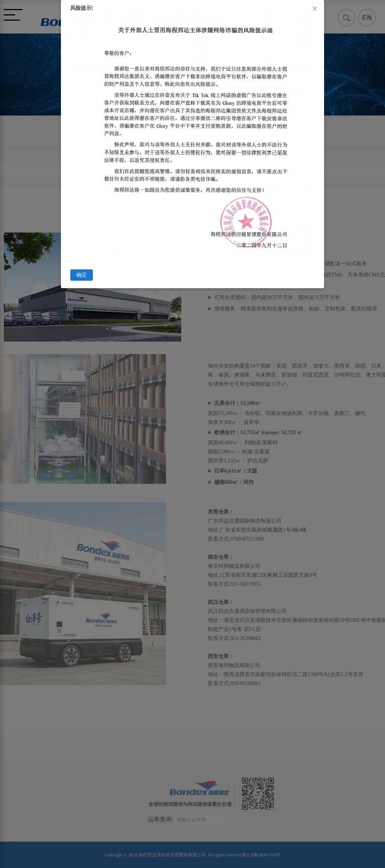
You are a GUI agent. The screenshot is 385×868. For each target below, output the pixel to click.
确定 (82, 275)
